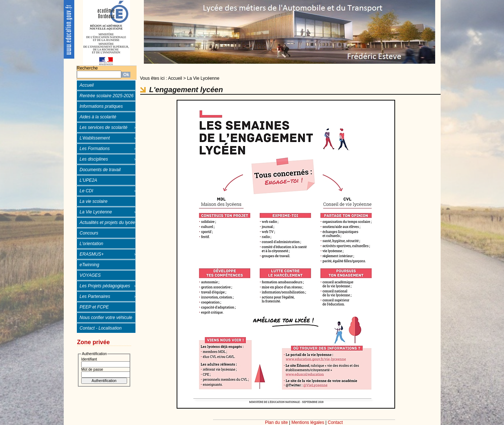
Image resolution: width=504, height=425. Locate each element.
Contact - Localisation (101, 328)
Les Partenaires (95, 296)
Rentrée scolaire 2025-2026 (107, 96)
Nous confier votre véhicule (106, 318)
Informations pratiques (101, 106)
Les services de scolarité (104, 127)
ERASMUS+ (92, 254)
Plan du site (277, 422)
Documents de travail (100, 170)
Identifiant (89, 359)
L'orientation (92, 244)
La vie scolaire (94, 201)
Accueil (87, 85)
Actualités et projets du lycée (108, 223)
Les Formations (95, 149)
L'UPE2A (88, 180)
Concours (89, 233)
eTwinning (90, 265)
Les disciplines (94, 159)
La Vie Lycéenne (96, 212)
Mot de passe (92, 369)
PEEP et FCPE (94, 307)
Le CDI (86, 191)
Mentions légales (308, 422)
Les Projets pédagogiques (105, 286)
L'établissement (95, 138)
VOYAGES (90, 275)
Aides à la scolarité (98, 117)
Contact (335, 422)
